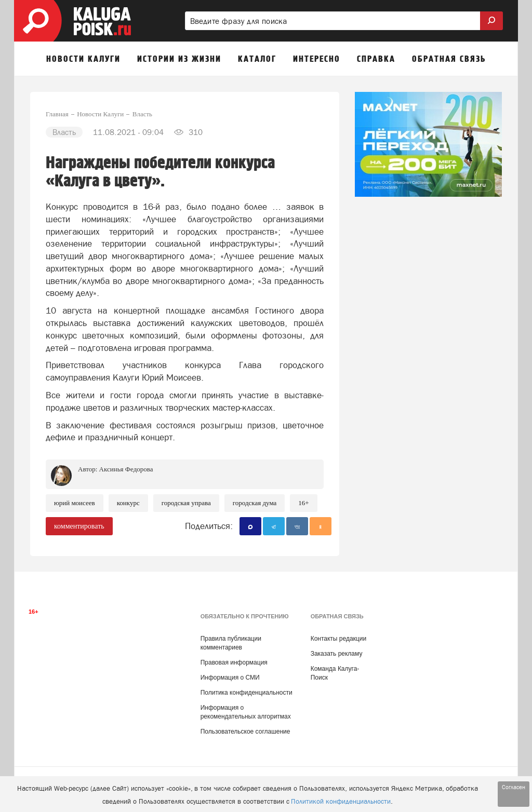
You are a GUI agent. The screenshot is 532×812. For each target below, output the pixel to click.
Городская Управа (186, 503)
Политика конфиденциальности (247, 693)
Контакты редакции (338, 639)
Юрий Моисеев (75, 503)
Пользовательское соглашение (245, 732)
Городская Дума (255, 503)
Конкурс (128, 503)
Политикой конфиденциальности (341, 801)
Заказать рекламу (337, 654)
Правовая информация (234, 662)
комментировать (79, 526)
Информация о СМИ (230, 678)
